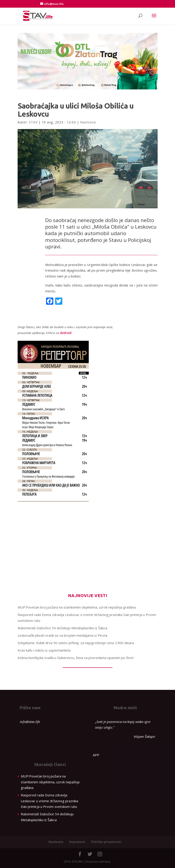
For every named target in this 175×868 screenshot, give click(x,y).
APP (96, 755)
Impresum (77, 842)
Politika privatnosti (106, 842)
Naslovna (88, 122)
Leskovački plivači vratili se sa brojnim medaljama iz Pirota (62, 635)
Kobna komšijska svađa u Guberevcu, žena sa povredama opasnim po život (76, 658)
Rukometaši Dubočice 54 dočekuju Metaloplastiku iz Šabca (62, 628)
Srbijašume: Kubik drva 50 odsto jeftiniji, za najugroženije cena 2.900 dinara (76, 643)
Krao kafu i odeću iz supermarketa (44, 650)
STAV (33, 122)
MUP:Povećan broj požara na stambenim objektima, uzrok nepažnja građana (77, 607)
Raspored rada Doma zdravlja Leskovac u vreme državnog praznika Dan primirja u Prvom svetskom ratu (49, 801)
